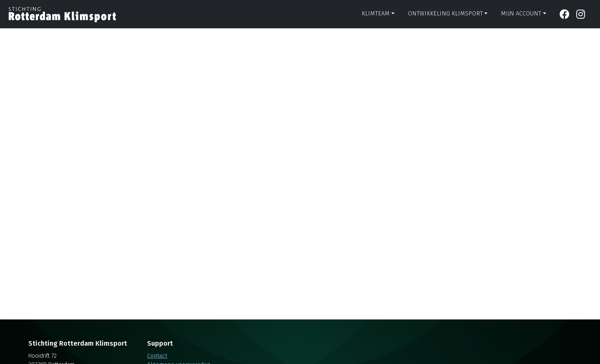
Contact (157, 356)
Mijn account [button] (521, 14)
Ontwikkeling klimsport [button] (445, 14)
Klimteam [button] (376, 14)
